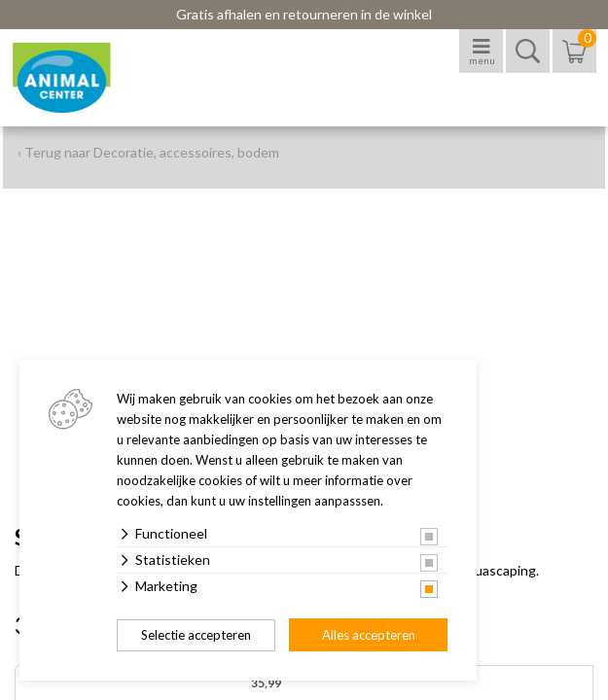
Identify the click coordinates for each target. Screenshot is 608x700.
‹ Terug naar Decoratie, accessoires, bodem (148, 152)
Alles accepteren (369, 635)
